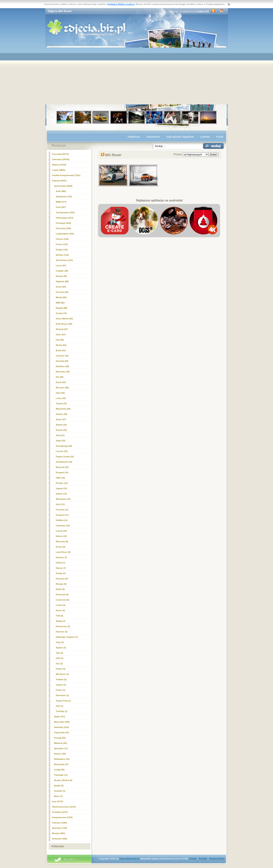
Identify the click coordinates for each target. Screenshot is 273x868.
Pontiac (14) (62, 483)
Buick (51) (61, 350)
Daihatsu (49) (62, 366)
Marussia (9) (62, 541)
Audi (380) (61, 191)
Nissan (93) (62, 276)
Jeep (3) (60, 642)
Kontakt (203, 859)
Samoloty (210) (61, 727)
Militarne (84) (60, 743)
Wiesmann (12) (63, 499)
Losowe (205, 137)
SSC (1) (60, 706)
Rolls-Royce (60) (64, 324)
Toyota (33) (61, 403)
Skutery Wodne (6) (63, 780)
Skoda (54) (61, 345)
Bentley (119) (62, 255)
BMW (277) (61, 202)
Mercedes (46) (63, 372)
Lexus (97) (61, 266)
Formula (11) (62, 510)
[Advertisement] (137, 76)
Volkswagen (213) (65, 218)
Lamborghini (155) (65, 234)
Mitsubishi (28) (63, 409)
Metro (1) (58, 796)
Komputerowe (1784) (62, 817)
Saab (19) (61, 441)
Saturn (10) (61, 536)
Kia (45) (60, 377)
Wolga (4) (61, 621)
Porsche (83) (62, 292)
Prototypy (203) (64, 223)
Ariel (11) (60, 504)
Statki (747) (60, 717)
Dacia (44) (61, 382)
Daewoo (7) (62, 557)
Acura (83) (61, 287)
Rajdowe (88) (62, 281)
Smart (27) (61, 419)
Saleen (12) (61, 494)
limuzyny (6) (62, 579)
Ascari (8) (61, 547)
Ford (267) (61, 207)
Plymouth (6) (62, 595)
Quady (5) (59, 786)
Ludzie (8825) (59, 170)
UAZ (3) (60, 658)
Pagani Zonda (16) (65, 457)
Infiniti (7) (61, 563)
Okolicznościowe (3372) (64, 807)
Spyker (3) (61, 648)
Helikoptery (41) (62, 759)
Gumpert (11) (62, 515)
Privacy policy (217, 859)
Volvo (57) (61, 335)
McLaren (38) (62, 388)
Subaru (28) (62, 414)
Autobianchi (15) (64, 462)
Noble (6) (60, 589)
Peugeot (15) (62, 472)
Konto (220, 137)
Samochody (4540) (63, 186)
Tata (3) (60, 653)
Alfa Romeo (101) (64, 260)
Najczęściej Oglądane (180, 137)
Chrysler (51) (62, 356)
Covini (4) (61, 605)
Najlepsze (134, 137)
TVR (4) (60, 616)
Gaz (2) (59, 664)
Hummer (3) (62, 632)
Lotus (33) (61, 398)
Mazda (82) (61, 297)
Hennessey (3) (63, 626)
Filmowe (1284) (60, 823)
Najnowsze (153, 137)
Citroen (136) (62, 239)
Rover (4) (60, 610)
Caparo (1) (61, 685)
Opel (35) (60, 393)
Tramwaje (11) (61, 775)
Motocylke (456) (62, 722)
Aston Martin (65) (64, 319)
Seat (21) (60, 435)
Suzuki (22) (61, 430)
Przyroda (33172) (60, 154)
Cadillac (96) (62, 271)
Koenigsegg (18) (64, 446)
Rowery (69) (60, 754)
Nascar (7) (61, 568)
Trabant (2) (61, 679)
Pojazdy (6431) (59, 181)
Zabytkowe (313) (64, 197)
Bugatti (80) (62, 308)
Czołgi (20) (59, 770)
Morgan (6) (61, 584)
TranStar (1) (62, 711)
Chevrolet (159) (63, 228)
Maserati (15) (62, 467)
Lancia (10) (61, 531)
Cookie (193, 859)
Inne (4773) (58, 801)
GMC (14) (60, 478)
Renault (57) (62, 329)
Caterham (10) (63, 526)
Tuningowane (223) (65, 212)
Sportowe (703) (60, 828)
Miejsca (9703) (59, 165)
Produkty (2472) (60, 812)
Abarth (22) (61, 425)
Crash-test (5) (63, 600)
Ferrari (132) (62, 244)
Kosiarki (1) (60, 791)
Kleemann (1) (62, 695)
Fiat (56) (60, 340)
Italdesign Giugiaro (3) (67, 637)
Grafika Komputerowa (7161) (66, 175)
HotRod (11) (62, 520)
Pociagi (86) (60, 738)
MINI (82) (60, 303)
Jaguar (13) (62, 488)
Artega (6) (61, 573)
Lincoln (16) (62, 451)
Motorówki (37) (61, 764)
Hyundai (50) (62, 361)
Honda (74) (61, 313)
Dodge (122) (62, 250)
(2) (62, 674)
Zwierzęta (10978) (61, 159)
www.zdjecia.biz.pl (129, 859)
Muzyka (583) (59, 833)
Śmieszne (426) (60, 839)
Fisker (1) (61, 690)
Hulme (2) (61, 669)
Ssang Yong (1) (63, 701)
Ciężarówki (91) (62, 732)
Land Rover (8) (63, 552)
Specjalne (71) (61, 748)
